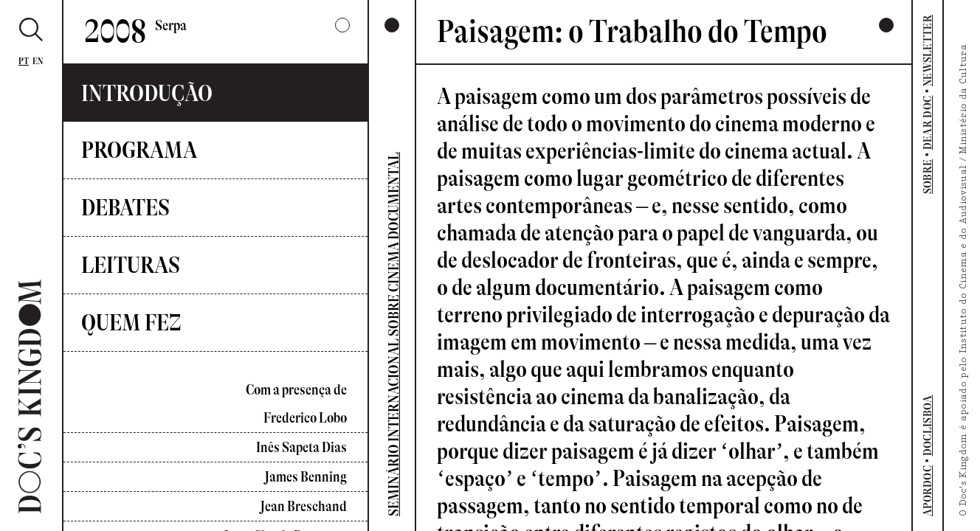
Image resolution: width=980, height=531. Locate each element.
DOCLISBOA (928, 425)
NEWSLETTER (928, 51)
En (38, 61)
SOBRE (928, 177)
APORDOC (928, 491)
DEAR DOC (928, 123)
